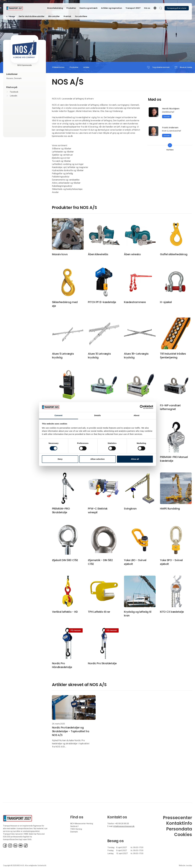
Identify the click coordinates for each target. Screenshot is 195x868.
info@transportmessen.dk (124, 826)
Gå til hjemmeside (25, 65)
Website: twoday (185, 865)
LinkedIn (14, 96)
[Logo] (17, 8)
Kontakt (167, 117)
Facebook (14, 92)
